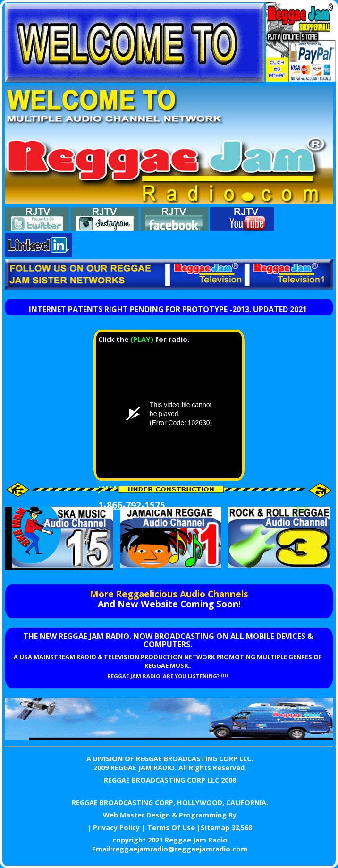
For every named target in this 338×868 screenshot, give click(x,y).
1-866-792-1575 (132, 505)
